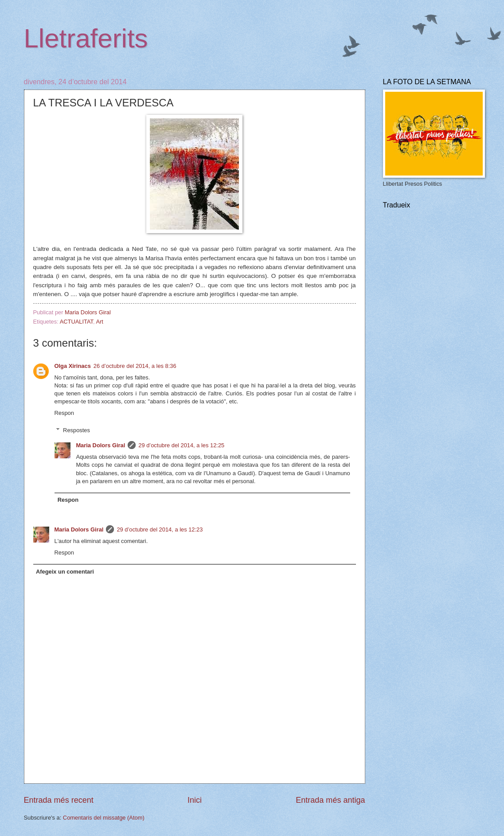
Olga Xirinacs (73, 366)
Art (99, 322)
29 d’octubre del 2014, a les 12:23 (160, 529)
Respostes (76, 430)
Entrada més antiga (330, 800)
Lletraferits (86, 38)
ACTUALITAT (76, 322)
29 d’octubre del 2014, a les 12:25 (181, 445)
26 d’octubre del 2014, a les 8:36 (135, 366)
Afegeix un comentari (65, 572)
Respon (64, 413)
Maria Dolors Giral (100, 445)
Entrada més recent (59, 800)
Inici (195, 800)
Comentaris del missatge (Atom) (104, 818)
